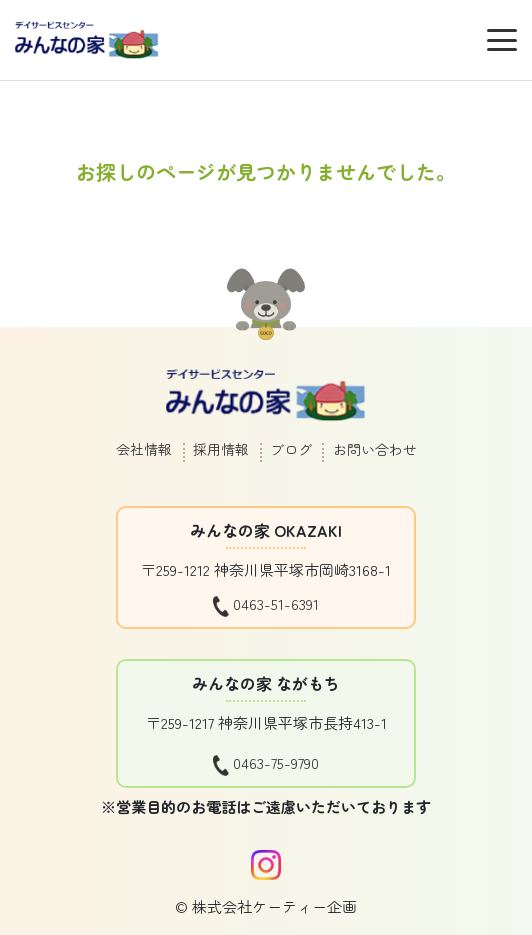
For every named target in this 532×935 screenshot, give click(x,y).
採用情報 (221, 449)
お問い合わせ (375, 449)
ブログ (291, 449)
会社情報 (144, 449)
